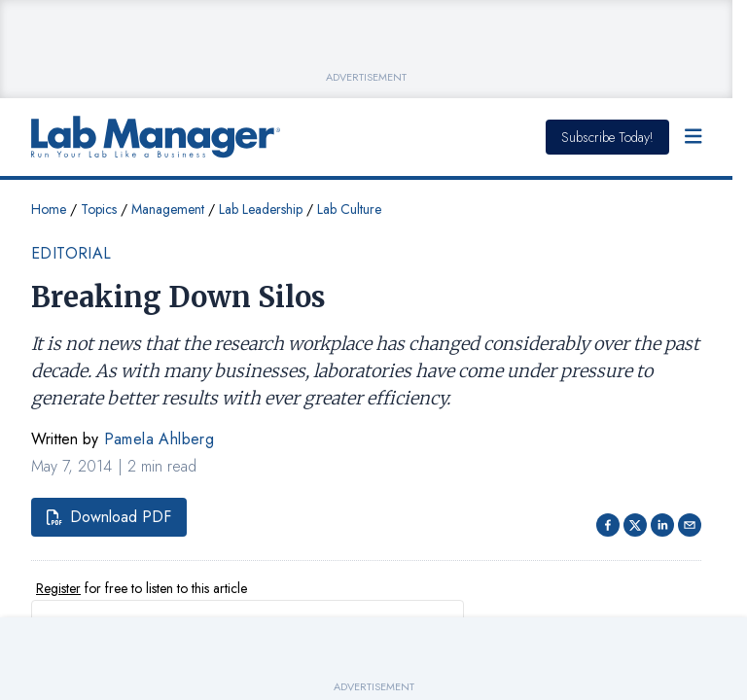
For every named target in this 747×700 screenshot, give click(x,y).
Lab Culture (349, 209)
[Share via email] (690, 525)
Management (168, 209)
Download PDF (109, 517)
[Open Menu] (694, 137)
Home (49, 209)
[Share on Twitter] (635, 525)
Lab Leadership (261, 209)
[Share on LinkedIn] (662, 525)
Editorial (71, 253)
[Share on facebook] (608, 525)
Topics (99, 209)
